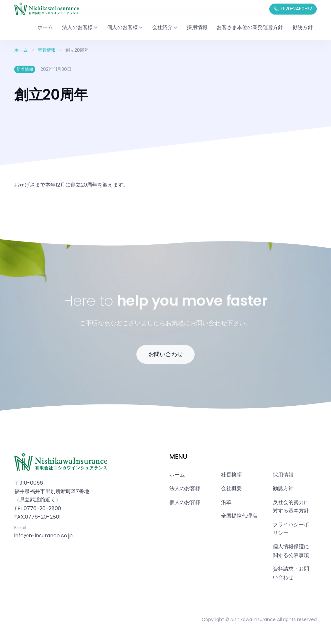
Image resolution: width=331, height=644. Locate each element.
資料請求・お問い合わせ (291, 573)
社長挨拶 (231, 475)
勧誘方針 (303, 27)
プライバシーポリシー (291, 529)
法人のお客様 (185, 488)
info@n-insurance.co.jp (43, 536)
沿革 (226, 502)
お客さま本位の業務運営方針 (250, 27)
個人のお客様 (185, 502)
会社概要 (231, 488)
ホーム (45, 27)
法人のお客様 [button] (80, 27)
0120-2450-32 (293, 9)
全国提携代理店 (239, 516)
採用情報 (197, 27)
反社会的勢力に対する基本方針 (291, 506)
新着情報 (47, 50)
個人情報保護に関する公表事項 (291, 551)
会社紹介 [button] (165, 27)
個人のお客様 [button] (125, 27)
